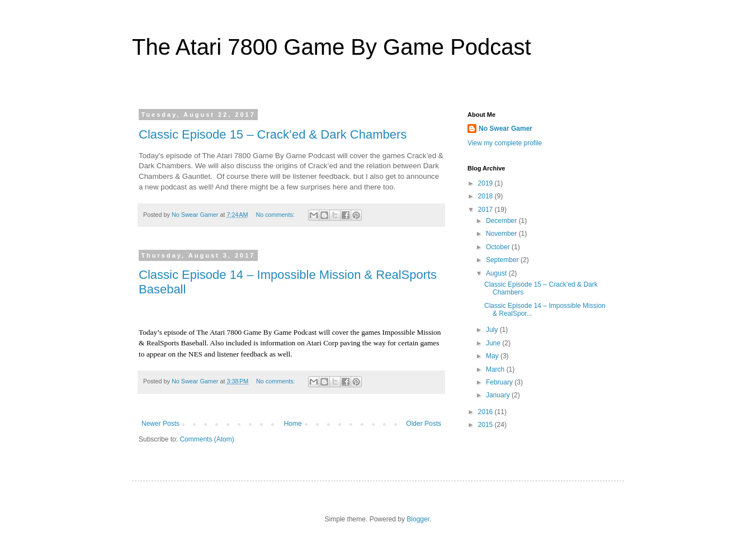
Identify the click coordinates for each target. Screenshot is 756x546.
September (503, 260)
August (497, 273)
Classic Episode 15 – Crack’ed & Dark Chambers (273, 134)
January (499, 395)
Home (293, 424)
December (502, 221)
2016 (486, 412)
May (493, 356)
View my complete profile (505, 143)
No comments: (276, 215)
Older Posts (424, 424)
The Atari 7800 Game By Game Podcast (332, 47)
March (496, 369)
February (500, 382)
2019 (486, 183)
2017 (486, 210)
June (494, 343)
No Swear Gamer (505, 129)
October (499, 247)
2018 (486, 196)
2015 (486, 425)
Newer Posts (160, 424)
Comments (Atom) (207, 439)
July (493, 330)
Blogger (418, 519)
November (502, 234)
